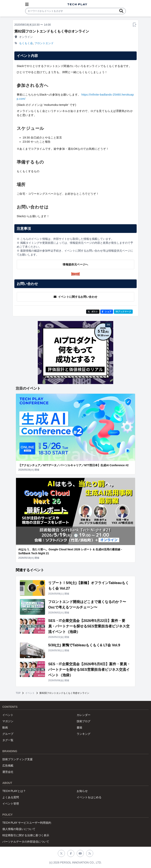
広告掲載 (8, 766)
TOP (18, 693)
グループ (8, 734)
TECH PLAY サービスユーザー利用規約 (27, 823)
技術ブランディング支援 (17, 759)
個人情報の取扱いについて (19, 829)
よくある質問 (11, 797)
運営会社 (8, 772)
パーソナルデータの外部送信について (26, 842)
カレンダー (84, 715)
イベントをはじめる (89, 797)
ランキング (84, 734)
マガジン (8, 721)
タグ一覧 (8, 740)
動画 (5, 728)
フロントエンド (44, 43)
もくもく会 (26, 43)
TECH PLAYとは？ (14, 791)
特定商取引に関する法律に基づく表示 (26, 835)
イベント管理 (11, 804)
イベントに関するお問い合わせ (76, 297)
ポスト (93, 312)
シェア (107, 312)
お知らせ (82, 791)
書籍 (79, 728)
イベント (30, 693)
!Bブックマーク (123, 312)
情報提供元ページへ (75, 264)
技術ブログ (84, 721)
